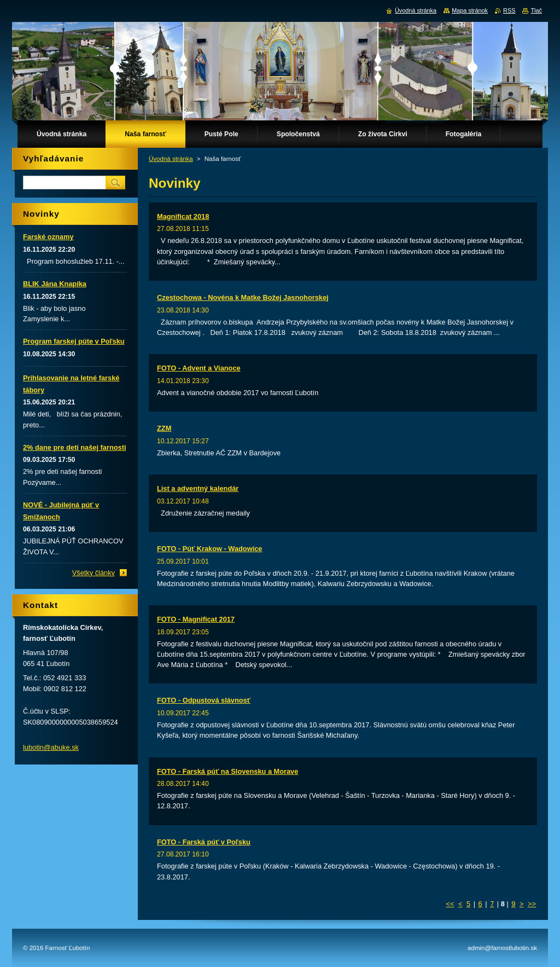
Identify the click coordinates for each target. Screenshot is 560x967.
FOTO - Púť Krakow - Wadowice (209, 549)
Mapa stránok (470, 10)
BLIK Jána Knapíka (55, 284)
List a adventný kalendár (198, 488)
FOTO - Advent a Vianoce (199, 368)
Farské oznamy (48, 237)
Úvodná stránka (171, 159)
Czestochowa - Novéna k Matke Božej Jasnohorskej (243, 297)
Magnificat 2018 (183, 216)
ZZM (164, 428)
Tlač (536, 10)
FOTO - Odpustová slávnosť (204, 700)
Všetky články (94, 573)
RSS (509, 10)
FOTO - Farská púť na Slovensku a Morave (227, 771)
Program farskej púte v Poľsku (74, 341)
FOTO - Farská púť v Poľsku (204, 842)
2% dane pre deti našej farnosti (74, 447)
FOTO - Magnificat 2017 (196, 619)
